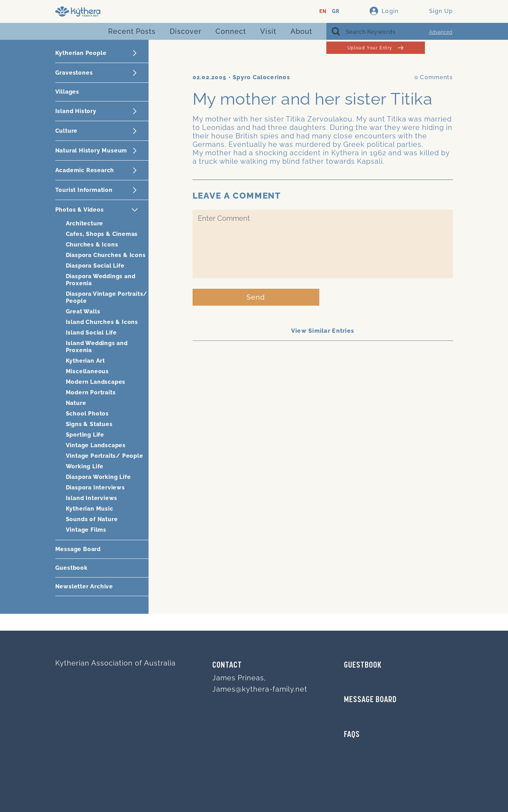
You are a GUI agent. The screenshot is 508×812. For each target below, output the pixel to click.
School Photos (87, 414)
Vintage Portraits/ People (105, 456)
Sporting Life (85, 435)
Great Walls (83, 311)
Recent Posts (132, 31)
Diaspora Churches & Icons (106, 255)
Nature (76, 403)
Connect (231, 31)
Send (256, 297)
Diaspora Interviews (95, 488)
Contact (227, 666)
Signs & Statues (89, 424)
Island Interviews (92, 498)
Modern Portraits (91, 392)
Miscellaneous (87, 371)
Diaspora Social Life (95, 266)
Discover (186, 31)
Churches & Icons (92, 245)
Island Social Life (91, 333)
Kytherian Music (90, 509)
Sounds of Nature (92, 519)
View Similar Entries (323, 331)
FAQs (352, 735)
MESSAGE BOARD (370, 700)
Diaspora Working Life (98, 477)
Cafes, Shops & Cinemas (102, 234)
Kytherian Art (85, 361)
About (301, 31)
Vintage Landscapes (96, 445)
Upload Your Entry (375, 48)
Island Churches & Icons (102, 322)
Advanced (441, 32)
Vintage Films (86, 530)
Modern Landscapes (96, 382)
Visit (268, 31)
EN (323, 11)
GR (336, 11)
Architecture (85, 223)
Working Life (85, 466)
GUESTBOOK (363, 666)
